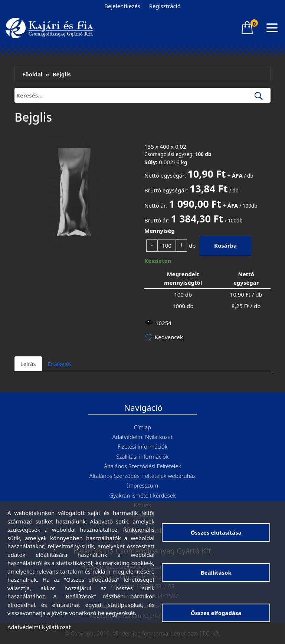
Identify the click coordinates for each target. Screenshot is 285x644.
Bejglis (61, 74)
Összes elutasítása (216, 532)
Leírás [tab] (28, 364)
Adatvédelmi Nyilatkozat (142, 437)
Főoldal (32, 74)
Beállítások (216, 572)
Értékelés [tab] (60, 364)
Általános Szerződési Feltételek (142, 466)
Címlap (143, 427)
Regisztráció (165, 6)
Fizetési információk (142, 446)
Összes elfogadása (216, 613)
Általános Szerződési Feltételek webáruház (143, 476)
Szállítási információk (142, 456)
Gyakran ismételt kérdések (142, 495)
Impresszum (142, 485)
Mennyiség (160, 231)
